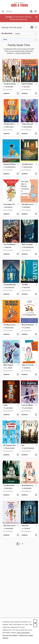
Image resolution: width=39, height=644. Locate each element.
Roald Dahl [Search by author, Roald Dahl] (27, 287)
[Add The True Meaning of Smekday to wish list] (18, 254)
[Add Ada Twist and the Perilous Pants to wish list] (18, 535)
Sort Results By (7, 34)
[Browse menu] (36, 11)
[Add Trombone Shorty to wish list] (18, 94)
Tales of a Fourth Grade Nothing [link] (28, 365)
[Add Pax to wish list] (36, 455)
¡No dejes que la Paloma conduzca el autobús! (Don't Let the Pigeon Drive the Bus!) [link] (28, 204)
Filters (5, 40)
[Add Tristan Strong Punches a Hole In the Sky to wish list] (36, 134)
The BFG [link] (25, 285)
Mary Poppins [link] (8, 365)
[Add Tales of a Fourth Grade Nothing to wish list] (36, 375)
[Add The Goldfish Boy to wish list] (18, 294)
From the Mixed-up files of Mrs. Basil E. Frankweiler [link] (28, 405)
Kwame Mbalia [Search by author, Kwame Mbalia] (28, 127)
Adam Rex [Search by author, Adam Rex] (8, 247)
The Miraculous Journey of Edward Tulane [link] (28, 164)
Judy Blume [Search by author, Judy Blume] (27, 368)
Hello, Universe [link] (27, 245)
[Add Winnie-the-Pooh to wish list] (36, 334)
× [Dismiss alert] (36, 17)
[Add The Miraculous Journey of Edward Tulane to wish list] (36, 174)
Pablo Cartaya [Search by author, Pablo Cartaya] (9, 127)
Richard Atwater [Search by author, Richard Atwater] (10, 448)
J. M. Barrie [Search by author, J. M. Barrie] (27, 528)
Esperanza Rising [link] (10, 164)
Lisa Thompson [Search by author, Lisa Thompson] (10, 287)
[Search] (3, 12)
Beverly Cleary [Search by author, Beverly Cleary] (9, 328)
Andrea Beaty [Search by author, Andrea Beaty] (27, 488)
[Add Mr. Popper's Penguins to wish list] (18, 455)
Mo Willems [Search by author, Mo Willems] (27, 207)
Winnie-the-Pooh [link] (28, 325)
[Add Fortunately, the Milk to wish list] (18, 214)
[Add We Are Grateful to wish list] (36, 94)
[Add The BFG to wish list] (36, 294)
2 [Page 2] (20, 544)
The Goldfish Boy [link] (10, 285)
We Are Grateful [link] (27, 84)
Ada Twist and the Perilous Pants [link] (10, 526)
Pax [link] (23, 445)
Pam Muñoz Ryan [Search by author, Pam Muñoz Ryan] (10, 167)
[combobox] (15, 12)
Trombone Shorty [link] (10, 84)
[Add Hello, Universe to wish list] (36, 254)
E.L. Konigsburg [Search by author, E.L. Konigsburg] (28, 408)
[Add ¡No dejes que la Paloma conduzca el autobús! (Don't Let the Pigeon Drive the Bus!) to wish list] (36, 214)
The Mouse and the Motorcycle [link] (10, 325)
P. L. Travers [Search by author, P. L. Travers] (9, 368)
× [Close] (35, 623)
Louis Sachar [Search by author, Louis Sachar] (9, 408)
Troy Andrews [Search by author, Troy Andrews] (9, 87)
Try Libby (9, 17)
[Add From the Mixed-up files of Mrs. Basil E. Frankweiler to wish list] (36, 415)
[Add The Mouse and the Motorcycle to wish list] (18, 334)
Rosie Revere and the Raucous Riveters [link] (28, 486)
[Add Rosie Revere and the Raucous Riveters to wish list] (36, 495)
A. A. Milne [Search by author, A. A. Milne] (27, 328)
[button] (32, 28)
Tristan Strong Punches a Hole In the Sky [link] (28, 124)
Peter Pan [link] (25, 526)
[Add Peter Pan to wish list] (36, 535)
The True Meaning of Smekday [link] (10, 245)
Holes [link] (6, 405)
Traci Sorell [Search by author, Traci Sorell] (27, 87)
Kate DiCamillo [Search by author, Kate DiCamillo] (28, 167)
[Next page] (23, 544)
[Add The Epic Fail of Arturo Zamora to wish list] (18, 134)
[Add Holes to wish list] (18, 415)
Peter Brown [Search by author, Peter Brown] (9, 488)
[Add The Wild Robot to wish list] (18, 495)
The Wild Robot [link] (9, 486)
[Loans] (31, 12)
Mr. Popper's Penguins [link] (10, 445)
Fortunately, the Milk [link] (10, 204)
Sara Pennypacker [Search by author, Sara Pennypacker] (29, 448)
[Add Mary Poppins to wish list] (18, 375)
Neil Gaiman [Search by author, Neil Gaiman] (9, 207)
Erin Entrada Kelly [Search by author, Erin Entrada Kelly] (29, 247)
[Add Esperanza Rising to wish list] (18, 174)
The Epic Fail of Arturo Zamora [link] (10, 124)
